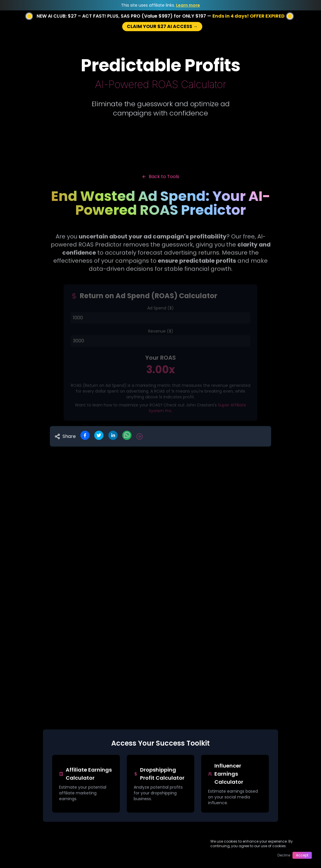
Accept (302, 855)
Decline (284, 855)
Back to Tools (160, 177)
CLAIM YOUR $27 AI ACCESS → (162, 26)
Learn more (188, 5)
